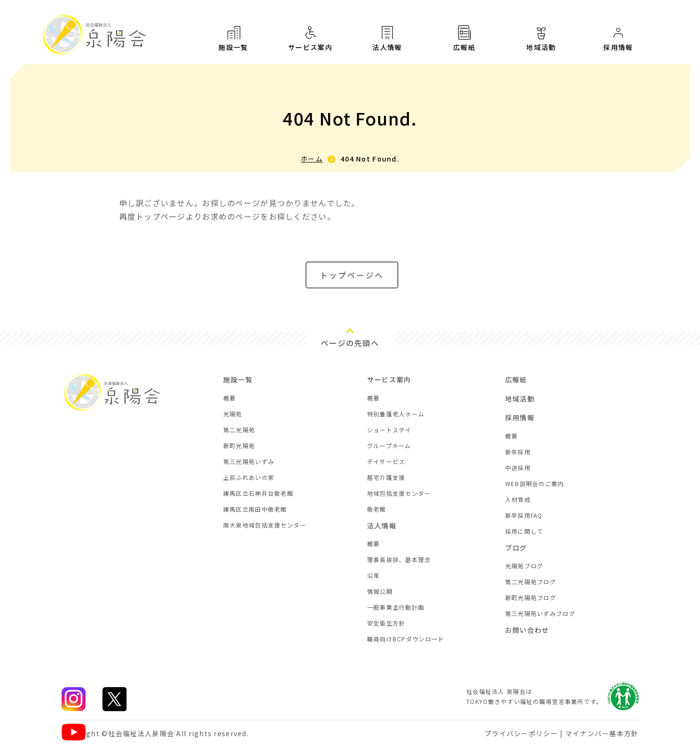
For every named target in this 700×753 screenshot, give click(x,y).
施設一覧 (233, 38)
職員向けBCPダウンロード (406, 639)
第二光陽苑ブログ (531, 582)
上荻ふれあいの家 (249, 477)
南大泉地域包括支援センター (265, 525)
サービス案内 (310, 38)
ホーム (312, 159)
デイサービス (386, 461)
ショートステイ (389, 430)
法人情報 (387, 38)
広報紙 (464, 38)
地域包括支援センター (399, 493)
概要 (230, 398)
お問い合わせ (527, 630)
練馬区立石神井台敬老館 (258, 493)
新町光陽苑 (239, 446)
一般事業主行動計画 (396, 607)
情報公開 (380, 591)
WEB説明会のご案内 (535, 483)
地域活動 (541, 38)
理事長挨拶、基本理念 (399, 559)
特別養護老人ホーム (396, 414)
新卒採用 (518, 452)
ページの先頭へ (350, 343)
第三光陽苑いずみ (249, 461)
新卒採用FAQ (524, 515)
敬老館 (377, 509)
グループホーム (389, 446)
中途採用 (518, 468)
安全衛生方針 (386, 623)
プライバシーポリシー (521, 733)
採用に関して (524, 531)
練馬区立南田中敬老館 (255, 509)
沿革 (374, 575)
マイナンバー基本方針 (602, 733)
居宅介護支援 (386, 477)
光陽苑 (233, 414)
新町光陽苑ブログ (531, 597)
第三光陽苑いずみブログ (540, 613)
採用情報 (618, 39)
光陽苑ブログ (524, 566)
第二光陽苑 (239, 430)
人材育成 (518, 499)
